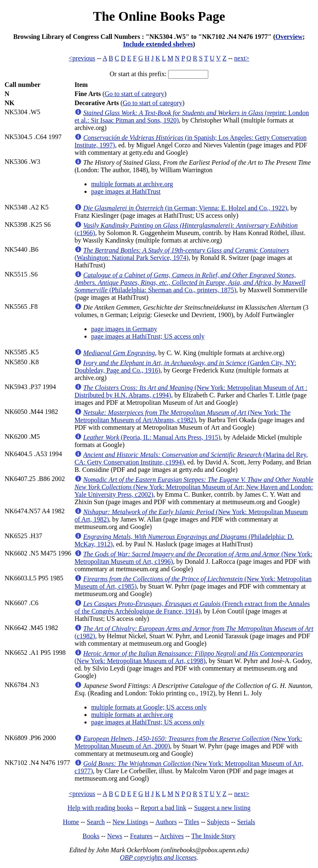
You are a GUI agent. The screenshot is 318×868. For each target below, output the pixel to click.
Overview (289, 37)
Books (91, 836)
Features (141, 836)
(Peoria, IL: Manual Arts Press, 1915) (152, 437)
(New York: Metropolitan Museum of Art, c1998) (189, 657)
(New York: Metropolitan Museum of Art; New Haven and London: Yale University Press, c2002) (194, 487)
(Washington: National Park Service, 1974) (182, 254)
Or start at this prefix (137, 74)
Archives (172, 836)
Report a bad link (163, 808)
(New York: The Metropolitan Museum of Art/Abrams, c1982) (183, 416)
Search (96, 822)
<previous (82, 58)
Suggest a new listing (222, 808)
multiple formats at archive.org (132, 184)
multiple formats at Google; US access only (149, 707)
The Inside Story (213, 836)
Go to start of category (135, 94)
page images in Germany (124, 329)
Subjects (218, 822)
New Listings (130, 822)
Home (71, 822)
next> (242, 58)
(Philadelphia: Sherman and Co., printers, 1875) (190, 283)
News (115, 836)
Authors (166, 822)
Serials (246, 822)
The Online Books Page (159, 16)
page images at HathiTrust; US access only (148, 336)
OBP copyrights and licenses (158, 857)
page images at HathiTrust (126, 191)
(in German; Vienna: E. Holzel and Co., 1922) (185, 208)
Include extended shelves (158, 44)
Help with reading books (100, 808)
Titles (192, 822)
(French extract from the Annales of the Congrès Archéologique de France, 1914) (192, 607)
